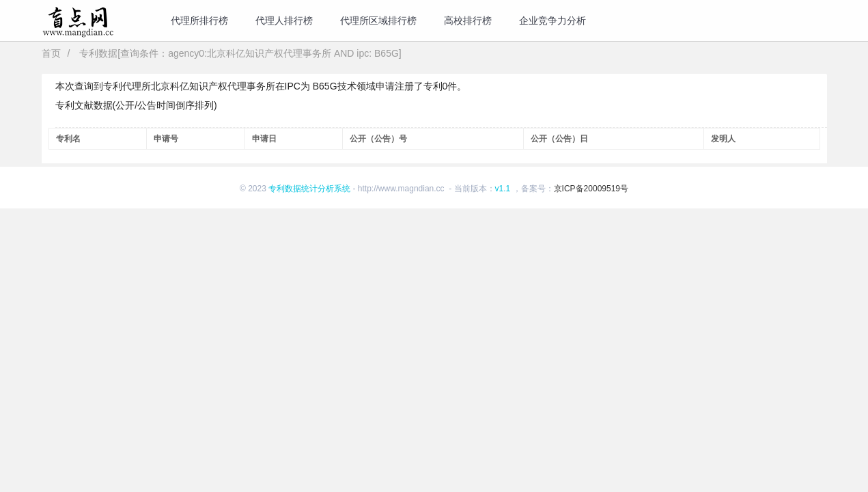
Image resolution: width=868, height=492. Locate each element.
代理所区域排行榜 (378, 20)
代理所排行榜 (199, 20)
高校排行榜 (468, 20)
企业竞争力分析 (552, 20)
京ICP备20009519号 (591, 189)
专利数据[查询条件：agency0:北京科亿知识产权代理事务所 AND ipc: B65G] (240, 53)
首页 (51, 53)
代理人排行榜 (284, 20)
